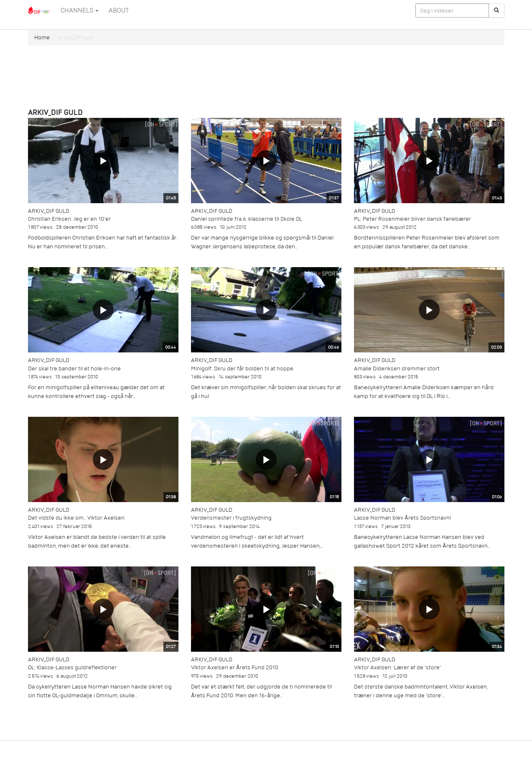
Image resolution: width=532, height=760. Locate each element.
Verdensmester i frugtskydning (231, 518)
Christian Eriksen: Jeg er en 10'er (69, 219)
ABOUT (119, 10)
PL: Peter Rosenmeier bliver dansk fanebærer (412, 219)
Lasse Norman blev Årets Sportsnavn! (403, 518)
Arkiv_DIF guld (49, 211)
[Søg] (496, 10)
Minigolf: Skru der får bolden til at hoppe (242, 369)
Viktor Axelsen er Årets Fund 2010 (235, 667)
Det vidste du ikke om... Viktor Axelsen (76, 518)
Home (42, 37)
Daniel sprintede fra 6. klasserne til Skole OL (247, 219)
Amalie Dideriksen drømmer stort (397, 369)
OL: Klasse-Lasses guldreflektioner (72, 667)
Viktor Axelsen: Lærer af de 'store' (397, 667)
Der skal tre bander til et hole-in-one (74, 369)
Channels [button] (80, 10)
